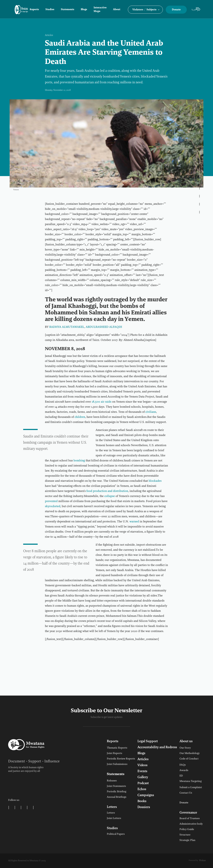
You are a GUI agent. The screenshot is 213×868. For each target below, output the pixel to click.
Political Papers (116, 834)
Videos (142, 765)
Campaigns (146, 795)
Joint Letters (114, 818)
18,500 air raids (102, 402)
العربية (194, 10)
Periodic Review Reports (121, 759)
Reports (34, 10)
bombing (79, 461)
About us (186, 741)
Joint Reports (114, 753)
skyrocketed (53, 506)
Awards (184, 771)
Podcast (143, 783)
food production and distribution (107, 491)
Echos (142, 789)
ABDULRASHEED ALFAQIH (104, 327)
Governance (188, 813)
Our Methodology (190, 753)
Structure (185, 835)
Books (142, 801)
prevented (51, 501)
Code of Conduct (189, 759)
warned (134, 522)
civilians (151, 412)
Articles (49, 35)
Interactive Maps (100, 10)
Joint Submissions (117, 764)
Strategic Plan (187, 840)
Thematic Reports (117, 748)
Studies (50, 10)
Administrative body (191, 824)
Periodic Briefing (117, 792)
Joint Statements (116, 786)
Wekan (202, 861)
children (80, 417)
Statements (68, 10)
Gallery (143, 777)
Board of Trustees (190, 819)
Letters (112, 807)
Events (142, 771)
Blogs (84, 10)
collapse (110, 496)
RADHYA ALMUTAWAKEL (67, 327)
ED (181, 776)
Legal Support (148, 741)
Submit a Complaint (191, 788)
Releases (112, 781)
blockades (155, 481)
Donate (176, 10)
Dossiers (144, 807)
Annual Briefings (117, 797)
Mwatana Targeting (191, 781)
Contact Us (186, 793)
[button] (145, 10)
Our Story (185, 748)
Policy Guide (187, 830)
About (117, 10)
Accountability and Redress (157, 747)
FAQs (183, 765)
